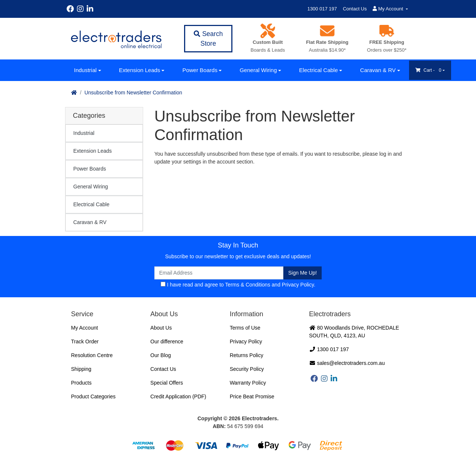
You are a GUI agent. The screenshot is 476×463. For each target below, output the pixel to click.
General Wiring (258, 70)
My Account (84, 328)
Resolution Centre (92, 355)
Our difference (167, 341)
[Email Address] (219, 273)
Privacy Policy (298, 285)
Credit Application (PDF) (178, 396)
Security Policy (247, 369)
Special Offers (167, 383)
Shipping (81, 369)
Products (81, 383)
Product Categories (93, 396)
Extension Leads (140, 70)
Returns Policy (247, 355)
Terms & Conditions (247, 285)
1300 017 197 (322, 9)
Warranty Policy (248, 383)
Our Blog (160, 355)
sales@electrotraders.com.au (347, 363)
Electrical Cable (318, 70)
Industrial (85, 70)
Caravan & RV (378, 70)
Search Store (208, 39)
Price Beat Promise (252, 396)
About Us (161, 328)
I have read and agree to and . (238, 285)
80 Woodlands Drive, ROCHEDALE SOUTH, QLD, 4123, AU (354, 332)
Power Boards (200, 70)
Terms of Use (245, 328)
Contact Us (355, 9)
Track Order (85, 341)
